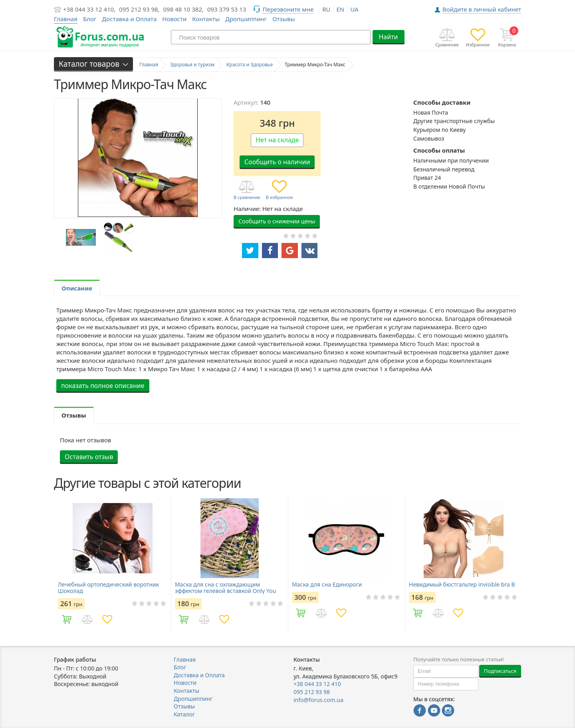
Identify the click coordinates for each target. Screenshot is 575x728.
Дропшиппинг (246, 19)
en (341, 9)
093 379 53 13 (227, 9)
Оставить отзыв (89, 457)
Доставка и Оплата (129, 19)
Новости (174, 19)
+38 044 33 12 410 (317, 684)
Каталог (184, 714)
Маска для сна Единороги (327, 585)
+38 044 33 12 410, (89, 9)
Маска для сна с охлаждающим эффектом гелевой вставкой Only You (225, 588)
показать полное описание (103, 386)
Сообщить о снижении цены (277, 221)
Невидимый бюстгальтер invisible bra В (462, 585)
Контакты (206, 19)
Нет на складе (277, 140)
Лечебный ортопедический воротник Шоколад (108, 588)
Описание (77, 288)
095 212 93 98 (312, 692)
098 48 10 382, (184, 9)
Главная (185, 659)
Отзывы (284, 19)
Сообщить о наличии (277, 162)
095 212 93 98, (139, 9)
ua (354, 9)
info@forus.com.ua (318, 700)
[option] (81, 238)
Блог (90, 19)
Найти (388, 37)
